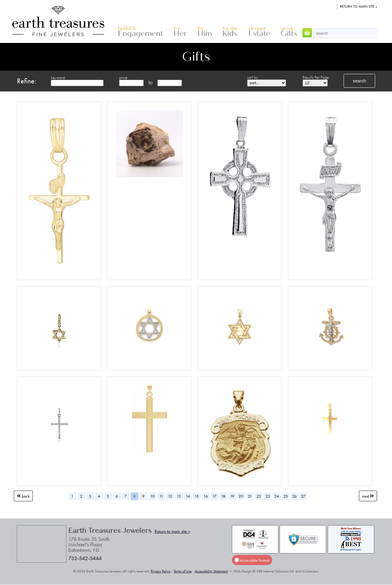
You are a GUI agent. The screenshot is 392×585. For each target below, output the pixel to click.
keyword (58, 78)
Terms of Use (183, 571)
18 (223, 496)
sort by (253, 77)
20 (241, 496)
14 (188, 496)
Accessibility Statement (211, 571)
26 (294, 496)
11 (161, 496)
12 (170, 496)
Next (368, 496)
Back (23, 496)
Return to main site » (358, 6)
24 (277, 496)
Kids (230, 32)
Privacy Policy (161, 571)
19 (232, 496)
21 (250, 496)
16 (206, 496)
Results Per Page (316, 77)
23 (268, 496)
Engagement (141, 32)
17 (214, 496)
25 (286, 496)
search (359, 81)
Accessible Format (252, 560)
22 (259, 496)
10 (152, 496)
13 (179, 496)
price (123, 78)
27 (303, 496)
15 (197, 496)
